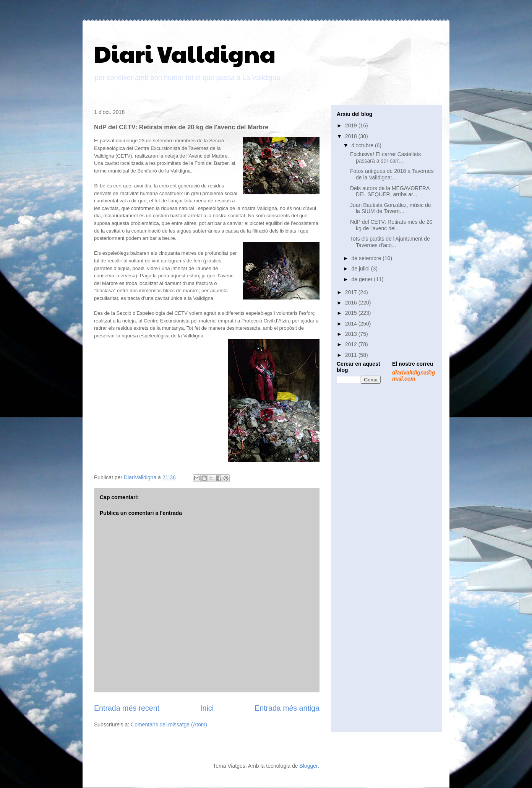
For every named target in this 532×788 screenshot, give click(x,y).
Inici (207, 708)
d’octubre (363, 145)
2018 (352, 136)
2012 (352, 344)
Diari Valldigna (185, 53)
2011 (352, 355)
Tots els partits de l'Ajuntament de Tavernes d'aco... (390, 242)
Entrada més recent (127, 708)
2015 (352, 313)
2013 (352, 334)
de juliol (361, 269)
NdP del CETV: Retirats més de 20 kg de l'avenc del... (391, 225)
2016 (352, 303)
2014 (352, 324)
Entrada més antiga (287, 708)
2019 (352, 125)
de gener (363, 279)
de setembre (367, 258)
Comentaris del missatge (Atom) (169, 725)
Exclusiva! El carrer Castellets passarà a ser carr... (385, 157)
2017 (352, 292)
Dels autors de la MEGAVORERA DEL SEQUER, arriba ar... (390, 191)
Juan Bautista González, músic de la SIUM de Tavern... (391, 208)
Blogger (308, 766)
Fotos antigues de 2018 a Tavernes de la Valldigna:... (392, 174)
